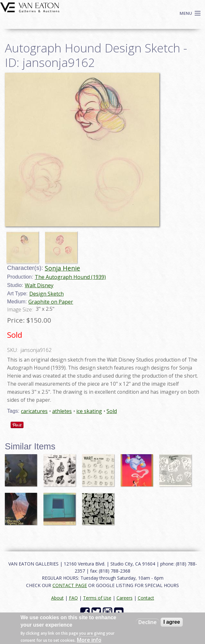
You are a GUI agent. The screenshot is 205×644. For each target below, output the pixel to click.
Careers (125, 598)
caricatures (34, 411)
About (57, 598)
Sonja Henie (62, 268)
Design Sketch (47, 294)
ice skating (89, 411)
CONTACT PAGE (70, 585)
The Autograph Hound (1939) (70, 277)
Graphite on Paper (51, 302)
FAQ (73, 598)
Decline (148, 622)
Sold (112, 411)
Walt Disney (39, 285)
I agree (172, 622)
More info (89, 640)
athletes (62, 411)
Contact (146, 598)
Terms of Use (97, 598)
